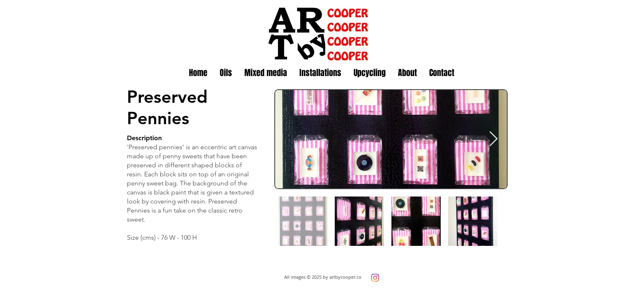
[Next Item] (493, 139)
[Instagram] (375, 278)
